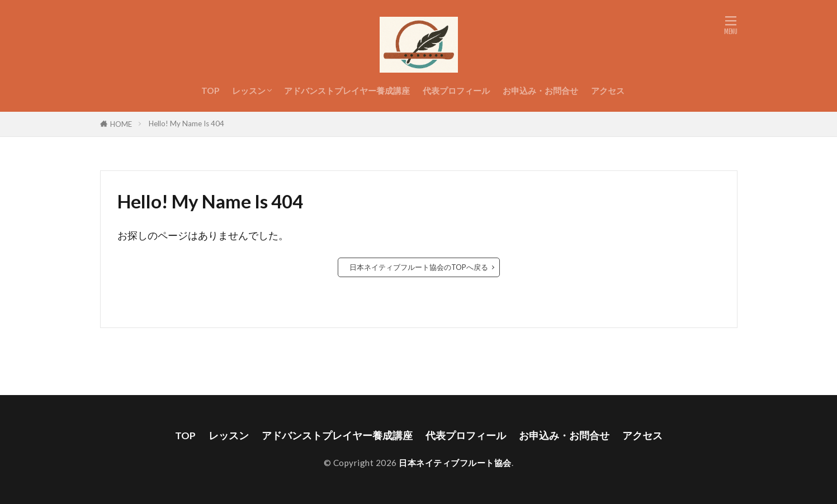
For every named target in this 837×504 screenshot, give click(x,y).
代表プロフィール (456, 91)
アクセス (608, 91)
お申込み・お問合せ (540, 91)
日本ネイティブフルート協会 (455, 463)
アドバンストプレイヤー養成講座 (347, 91)
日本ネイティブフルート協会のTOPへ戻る (419, 267)
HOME (121, 124)
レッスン (249, 91)
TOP (210, 91)
